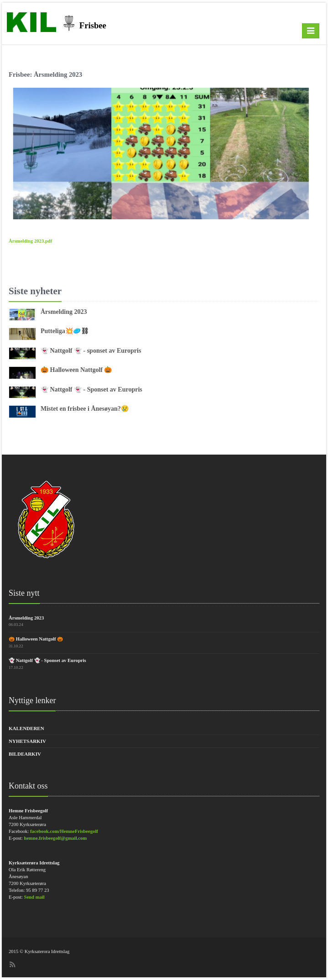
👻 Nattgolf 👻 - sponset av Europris (91, 351)
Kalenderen (26, 728)
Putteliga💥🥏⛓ (65, 331)
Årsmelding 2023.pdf (30, 241)
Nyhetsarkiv (27, 741)
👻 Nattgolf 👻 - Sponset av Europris (91, 389)
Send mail (34, 897)
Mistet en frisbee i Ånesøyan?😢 (85, 409)
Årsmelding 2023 (64, 312)
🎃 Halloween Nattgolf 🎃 (76, 370)
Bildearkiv (25, 754)
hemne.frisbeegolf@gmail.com (55, 838)
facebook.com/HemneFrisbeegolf (64, 831)
